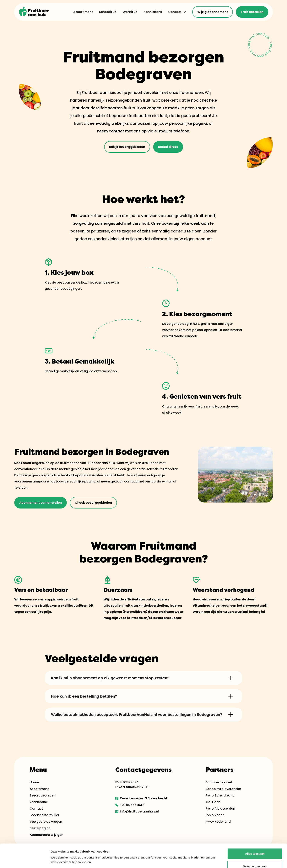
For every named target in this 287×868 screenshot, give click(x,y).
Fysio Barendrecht (220, 795)
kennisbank (39, 802)
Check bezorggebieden (93, 503)
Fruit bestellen (252, 12)
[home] (34, 12)
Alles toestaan (255, 830)
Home (34, 782)
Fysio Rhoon (215, 815)
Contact (175, 12)
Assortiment (83, 12)
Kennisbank (153, 12)
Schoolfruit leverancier (223, 789)
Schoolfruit (108, 12)
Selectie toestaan (255, 843)
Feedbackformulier (44, 815)
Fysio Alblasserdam (221, 809)
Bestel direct (168, 147)
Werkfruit (130, 12)
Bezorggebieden (43, 795)
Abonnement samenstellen (41, 503)
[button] (176, 12)
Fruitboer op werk (219, 782)
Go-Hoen (213, 802)
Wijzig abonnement (213, 12)
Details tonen (208, 860)
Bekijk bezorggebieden (127, 147)
